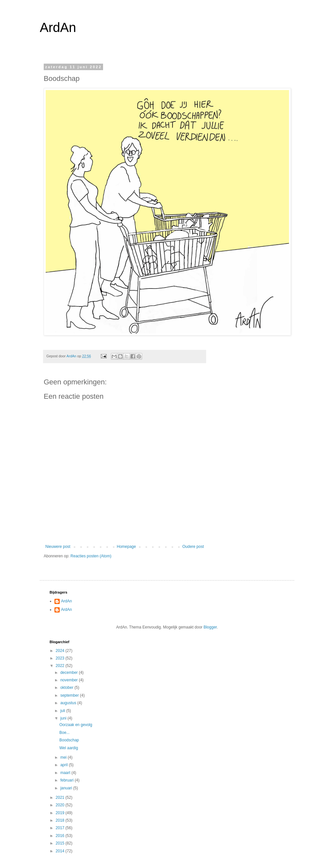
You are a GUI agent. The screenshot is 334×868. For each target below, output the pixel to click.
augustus (69, 703)
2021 (61, 798)
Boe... (64, 733)
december (70, 673)
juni (64, 718)
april (65, 765)
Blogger (210, 627)
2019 (61, 813)
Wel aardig (69, 748)
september (70, 695)
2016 (61, 836)
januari (67, 788)
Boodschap (69, 740)
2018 (61, 820)
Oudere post (193, 547)
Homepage (126, 547)
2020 (61, 805)
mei (64, 757)
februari (68, 780)
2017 (61, 828)
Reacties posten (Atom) (91, 556)
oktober (67, 688)
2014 (61, 851)
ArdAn (58, 27)
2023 (61, 658)
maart (66, 773)
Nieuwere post (58, 547)
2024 (61, 651)
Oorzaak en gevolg (76, 725)
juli (63, 711)
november (70, 680)
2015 (61, 843)
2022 (61, 666)
